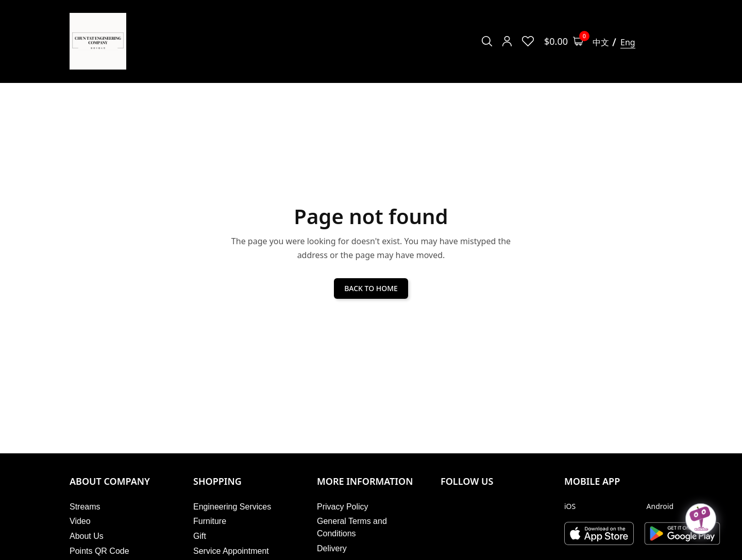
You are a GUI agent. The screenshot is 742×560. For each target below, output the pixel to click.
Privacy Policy (343, 507)
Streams (85, 507)
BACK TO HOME (371, 288)
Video (80, 521)
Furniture (210, 521)
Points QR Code (99, 551)
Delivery (332, 548)
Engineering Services (232, 507)
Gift (200, 536)
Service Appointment (231, 551)
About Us (87, 536)
